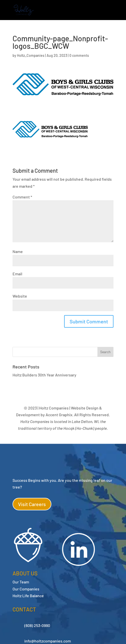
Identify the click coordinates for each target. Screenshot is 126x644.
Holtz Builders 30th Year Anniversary (44, 375)
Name (18, 251)
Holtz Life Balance (28, 596)
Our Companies (26, 589)
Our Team (21, 582)
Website (20, 296)
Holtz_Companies (31, 55)
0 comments (79, 55)
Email (17, 274)
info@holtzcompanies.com (48, 641)
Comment (22, 197)
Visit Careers (32, 504)
